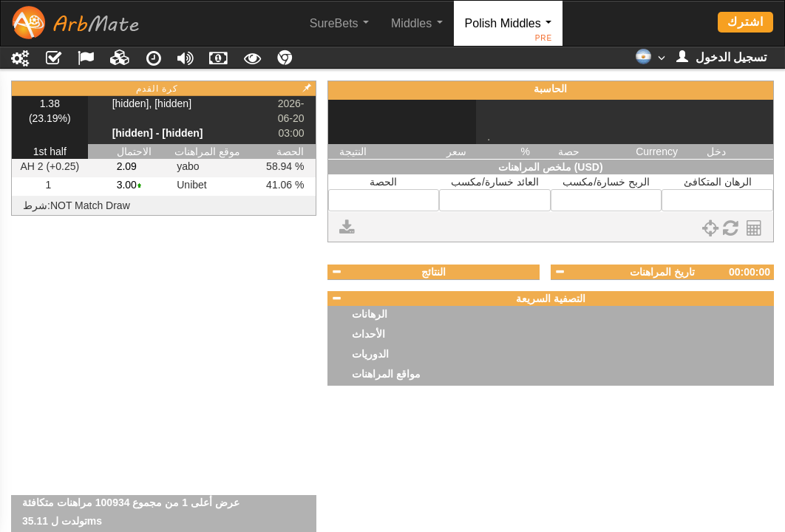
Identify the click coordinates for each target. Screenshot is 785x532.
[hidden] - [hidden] (158, 133)
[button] (650, 61)
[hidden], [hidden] (152, 103)
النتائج (434, 272)
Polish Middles (509, 31)
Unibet (191, 185)
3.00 (127, 185)
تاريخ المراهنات (662, 272)
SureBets (339, 23)
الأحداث (368, 334)
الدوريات (370, 354)
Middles (417, 23)
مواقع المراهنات (386, 374)
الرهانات (370, 314)
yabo (188, 166)
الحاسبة (550, 89)
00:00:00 (750, 272)
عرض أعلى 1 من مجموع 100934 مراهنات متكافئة (131, 521)
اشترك (745, 22)
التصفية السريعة (551, 299)
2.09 (127, 166)
